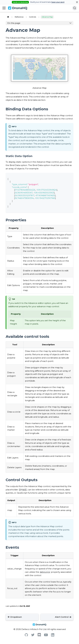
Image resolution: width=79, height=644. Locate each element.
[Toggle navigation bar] (4, 8)
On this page (14, 23)
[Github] (26, 636)
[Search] (75, 8)
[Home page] (8, 17)
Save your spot (58, 2)
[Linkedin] (53, 636)
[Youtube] (46, 636)
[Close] (77, 2)
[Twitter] (33, 636)
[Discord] (39, 636)
